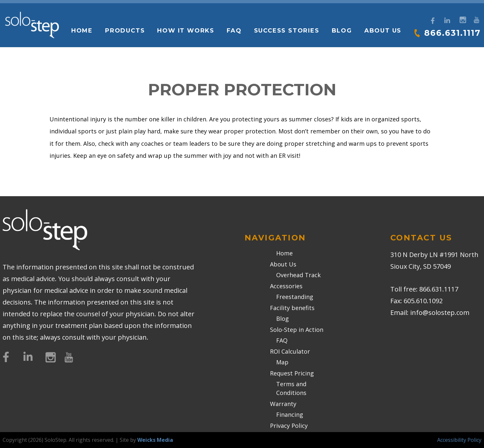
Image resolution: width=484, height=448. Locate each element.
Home (81, 31)
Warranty (283, 404)
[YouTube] (476, 19)
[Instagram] (462, 19)
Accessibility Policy (459, 440)
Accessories (286, 286)
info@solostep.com (440, 312)
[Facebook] (433, 21)
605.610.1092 (423, 301)
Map (282, 362)
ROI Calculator (290, 351)
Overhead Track (298, 275)
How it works (185, 31)
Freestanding (295, 297)
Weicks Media (155, 440)
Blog (341, 31)
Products (125, 31)
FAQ (234, 31)
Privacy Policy (289, 426)
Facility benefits (292, 308)
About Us (382, 31)
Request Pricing (292, 373)
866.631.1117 (452, 33)
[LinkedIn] (447, 21)
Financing (290, 414)
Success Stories (286, 31)
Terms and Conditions (291, 388)
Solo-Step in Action (297, 330)
